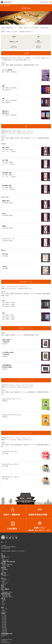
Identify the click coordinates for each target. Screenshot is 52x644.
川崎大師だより (5, 576)
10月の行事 (4, 629)
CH (44, 2)
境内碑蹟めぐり (5, 580)
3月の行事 (4, 618)
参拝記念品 (4, 612)
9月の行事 (4, 627)
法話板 (3, 586)
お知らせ (3, 555)
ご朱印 (3, 611)
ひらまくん (3, 585)
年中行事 (3, 614)
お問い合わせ (5, 583)
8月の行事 (4, 626)
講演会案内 (4, 572)
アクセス (3, 581)
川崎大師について (5, 557)
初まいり (4, 603)
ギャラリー (3, 588)
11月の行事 (4, 631)
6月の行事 (4, 623)
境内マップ (3, 578)
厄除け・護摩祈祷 (5, 589)
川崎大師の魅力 (5, 560)
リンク (3, 637)
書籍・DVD (4, 574)
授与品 (3, 607)
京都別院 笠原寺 (6, 566)
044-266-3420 (7, 548)
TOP (2, 554)
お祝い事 (3, 598)
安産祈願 (4, 600)
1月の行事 (4, 615)
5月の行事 (4, 621)
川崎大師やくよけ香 (14, 42)
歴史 (3, 559)
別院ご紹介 (3, 563)
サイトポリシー (4, 635)
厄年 (3, 591)
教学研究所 (3, 568)
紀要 (3, 571)
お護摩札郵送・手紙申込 (7, 592)
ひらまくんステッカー (38, 47)
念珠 (38, 37)
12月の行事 (4, 632)
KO (46, 2)
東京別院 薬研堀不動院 (7, 565)
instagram (6, 542)
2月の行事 (4, 617)
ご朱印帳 (14, 37)
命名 (3, 602)
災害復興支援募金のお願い (7, 634)
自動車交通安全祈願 (5, 594)
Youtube (2, 542)
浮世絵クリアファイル (38, 42)
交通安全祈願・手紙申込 (7, 597)
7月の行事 (4, 624)
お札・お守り (5, 609)
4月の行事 (4, 620)
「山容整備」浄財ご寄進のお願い (8, 562)
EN (41, 2)
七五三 (3, 605)
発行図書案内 (5, 569)
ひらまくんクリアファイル (14, 47)
